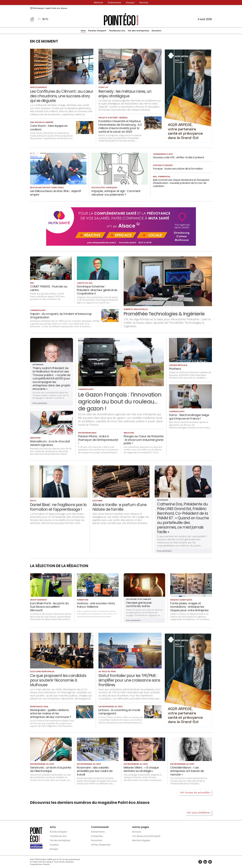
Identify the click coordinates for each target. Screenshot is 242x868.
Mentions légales (141, 840)
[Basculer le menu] (32, 19)
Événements (114, 2)
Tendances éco (117, 31)
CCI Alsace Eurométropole (146, 836)
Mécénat (98, 2)
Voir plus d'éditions (198, 813)
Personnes (97, 840)
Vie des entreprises (139, 31)
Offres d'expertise (101, 845)
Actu (83, 31)
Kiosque (130, 2)
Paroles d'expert (97, 31)
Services (144, 2)
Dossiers (156, 31)
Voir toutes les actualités (195, 793)
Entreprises (97, 836)
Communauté (100, 827)
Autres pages (141, 827)
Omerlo (46, 864)
